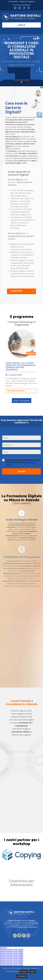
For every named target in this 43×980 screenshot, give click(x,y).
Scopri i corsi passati (22, 401)
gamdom (3, 948)
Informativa (22, 976)
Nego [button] (33, 971)
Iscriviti (22, 471)
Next (40, 855)
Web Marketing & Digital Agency (27, 927)
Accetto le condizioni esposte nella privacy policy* (21, 458)
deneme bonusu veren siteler (12, 949)
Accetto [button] (24, 971)
